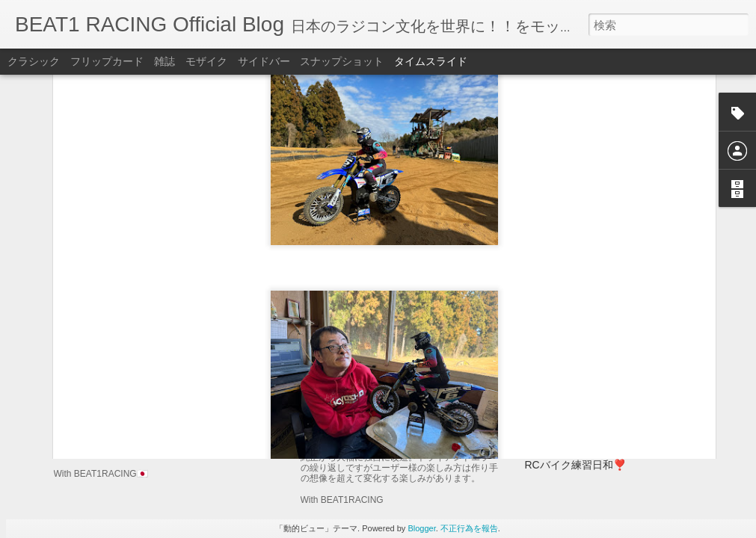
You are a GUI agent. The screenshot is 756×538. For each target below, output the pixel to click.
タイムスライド (431, 61)
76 (531, 439)
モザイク (206, 61)
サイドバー (264, 61)
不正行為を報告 (469, 528)
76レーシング (557, 383)
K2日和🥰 (548, 411)
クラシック (34, 61)
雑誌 (165, 61)
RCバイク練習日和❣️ (575, 465)
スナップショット (342, 61)
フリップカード (107, 61)
